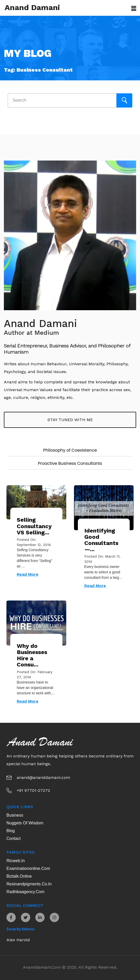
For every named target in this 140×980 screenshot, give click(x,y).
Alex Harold (18, 940)
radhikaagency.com (25, 892)
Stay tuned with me (70, 420)
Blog (11, 831)
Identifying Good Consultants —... (101, 540)
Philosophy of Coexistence (70, 450)
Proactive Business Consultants (70, 463)
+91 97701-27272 (33, 790)
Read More (28, 574)
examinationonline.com (28, 868)
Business (15, 815)
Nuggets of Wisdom (25, 823)
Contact (14, 838)
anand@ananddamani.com (43, 777)
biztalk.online (19, 876)
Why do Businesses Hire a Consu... (32, 655)
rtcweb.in (16, 861)
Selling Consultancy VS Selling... (34, 526)
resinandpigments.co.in (29, 884)
